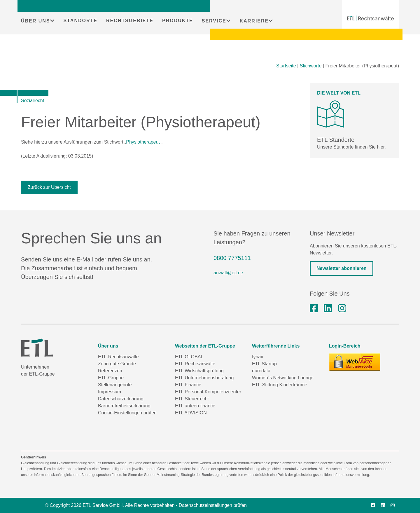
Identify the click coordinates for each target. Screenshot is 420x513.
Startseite (286, 66)
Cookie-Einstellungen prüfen (127, 413)
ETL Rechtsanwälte (195, 364)
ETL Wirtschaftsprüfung (199, 371)
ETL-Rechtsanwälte (118, 357)
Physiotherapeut (143, 142)
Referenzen (110, 371)
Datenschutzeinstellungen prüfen (213, 505)
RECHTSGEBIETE (130, 21)
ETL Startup (264, 364)
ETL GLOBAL (189, 357)
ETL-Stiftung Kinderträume (280, 385)
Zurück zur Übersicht (49, 187)
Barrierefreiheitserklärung (124, 406)
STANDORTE (80, 21)
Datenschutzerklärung (121, 399)
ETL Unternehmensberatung (204, 378)
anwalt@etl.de (228, 273)
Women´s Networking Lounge (283, 378)
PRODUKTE (178, 21)
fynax (258, 357)
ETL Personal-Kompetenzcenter (208, 392)
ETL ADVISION (191, 413)
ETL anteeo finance (195, 406)
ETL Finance (188, 385)
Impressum (110, 392)
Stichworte (311, 66)
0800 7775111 (232, 258)
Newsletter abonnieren (342, 268)
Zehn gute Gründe (117, 364)
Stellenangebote (115, 385)
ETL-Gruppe (111, 378)
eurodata (261, 371)
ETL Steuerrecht (192, 399)
